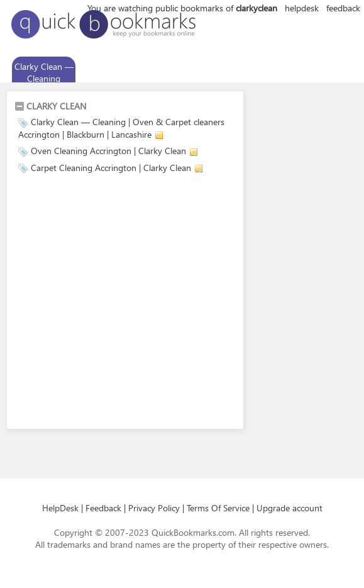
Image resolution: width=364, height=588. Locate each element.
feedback (343, 8)
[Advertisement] (118, 303)
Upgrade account (290, 508)
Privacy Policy (154, 508)
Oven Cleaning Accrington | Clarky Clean (108, 151)
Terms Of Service (218, 508)
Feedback (103, 508)
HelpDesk (60, 508)
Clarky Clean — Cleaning (44, 72)
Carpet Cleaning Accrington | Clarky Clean (111, 168)
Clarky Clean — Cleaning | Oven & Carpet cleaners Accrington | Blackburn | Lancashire (121, 128)
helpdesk (302, 8)
